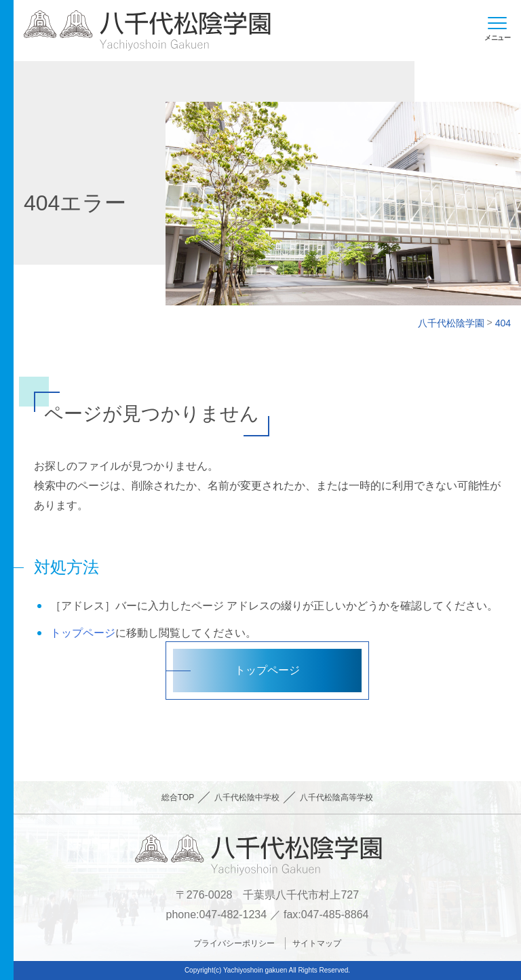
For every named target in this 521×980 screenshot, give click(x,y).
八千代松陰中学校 (247, 797)
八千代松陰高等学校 (336, 797)
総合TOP (178, 797)
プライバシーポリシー (234, 943)
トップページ (83, 633)
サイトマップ (317, 943)
